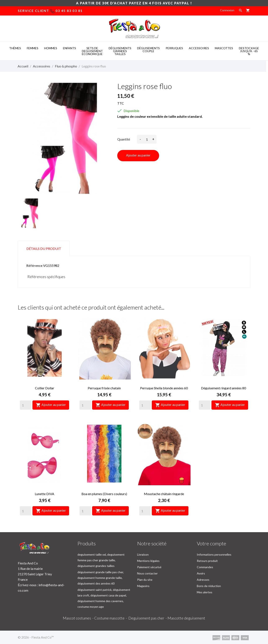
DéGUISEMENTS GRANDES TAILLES (120, 51)
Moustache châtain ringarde (164, 494)
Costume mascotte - (111, 618)
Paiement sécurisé (149, 567)
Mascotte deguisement (186, 618)
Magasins (143, 586)
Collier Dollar (45, 388)
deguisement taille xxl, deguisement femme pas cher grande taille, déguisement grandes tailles (101, 560)
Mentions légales (148, 561)
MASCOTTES (224, 48)
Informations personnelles (214, 554)
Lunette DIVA (44, 494)
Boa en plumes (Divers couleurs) (104, 494)
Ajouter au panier (138, 155)
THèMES (15, 48)
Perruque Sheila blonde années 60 (164, 388)
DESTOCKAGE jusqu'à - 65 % (249, 51)
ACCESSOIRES (199, 48)
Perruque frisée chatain (104, 388)
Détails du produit (44, 248)
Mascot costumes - (79, 618)
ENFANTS (70, 48)
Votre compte (211, 543)
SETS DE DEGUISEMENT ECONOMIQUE (92, 51)
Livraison (143, 554)
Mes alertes (205, 592)
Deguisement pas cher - (148, 618)
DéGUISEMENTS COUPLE (148, 50)
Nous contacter (147, 573)
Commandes (205, 567)
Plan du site (145, 580)
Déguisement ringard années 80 (224, 388)
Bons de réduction (209, 586)
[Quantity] (26, 405)
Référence (34, 265)
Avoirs (201, 573)
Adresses (203, 580)
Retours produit (207, 561)
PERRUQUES (174, 48)
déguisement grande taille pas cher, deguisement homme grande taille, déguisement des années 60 (101, 578)
